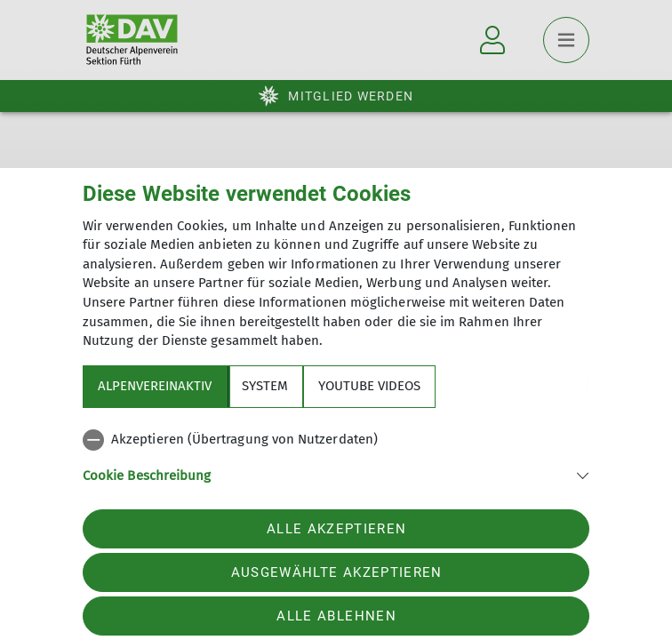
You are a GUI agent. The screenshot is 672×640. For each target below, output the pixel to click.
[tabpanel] (336, 468)
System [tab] (265, 386)
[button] (336, 474)
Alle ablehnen (336, 616)
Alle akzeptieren (336, 529)
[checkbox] (336, 440)
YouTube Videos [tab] (369, 386)
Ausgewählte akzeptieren (337, 572)
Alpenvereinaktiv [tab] (155, 386)
